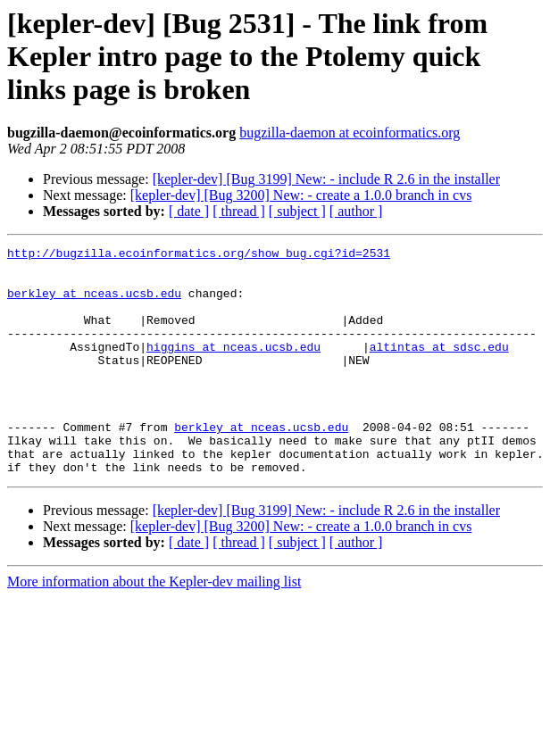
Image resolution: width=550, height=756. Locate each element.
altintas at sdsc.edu (439, 368)
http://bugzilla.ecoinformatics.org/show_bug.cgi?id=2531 (199, 255)
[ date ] (189, 211)
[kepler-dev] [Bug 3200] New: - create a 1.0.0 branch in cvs (301, 195)
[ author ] (356, 211)
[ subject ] (297, 211)
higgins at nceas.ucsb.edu (233, 368)
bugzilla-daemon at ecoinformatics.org (350, 133)
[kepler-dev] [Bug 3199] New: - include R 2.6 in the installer (326, 179)
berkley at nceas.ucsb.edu (94, 303)
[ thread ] (239, 211)
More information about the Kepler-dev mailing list (154, 627)
